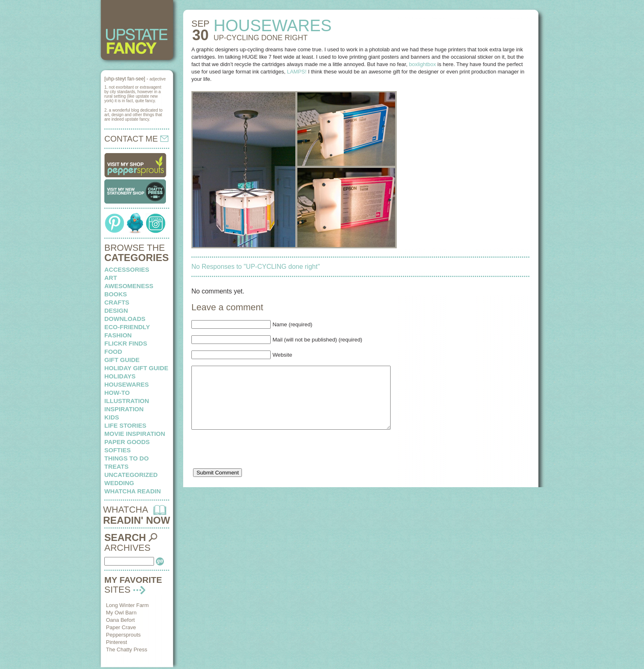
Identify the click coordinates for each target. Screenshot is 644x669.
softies (117, 450)
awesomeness (129, 286)
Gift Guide (122, 360)
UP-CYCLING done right (261, 38)
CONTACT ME (136, 139)
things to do (126, 458)
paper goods (127, 442)
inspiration (124, 409)
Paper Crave (121, 627)
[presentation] (254, 465)
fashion (118, 335)
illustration (127, 401)
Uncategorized (131, 475)
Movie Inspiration (135, 434)
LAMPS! (297, 72)
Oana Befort (120, 620)
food (113, 352)
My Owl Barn (121, 613)
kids (112, 417)
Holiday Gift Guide (136, 368)
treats (116, 466)
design (116, 310)
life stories (125, 425)
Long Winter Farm (127, 605)
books (116, 294)
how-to (117, 393)
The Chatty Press (126, 650)
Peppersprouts (123, 635)
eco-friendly (127, 327)
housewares (126, 384)
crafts (117, 302)
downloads (125, 319)
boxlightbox (423, 64)
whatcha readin (132, 491)
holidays (120, 376)
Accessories (127, 269)
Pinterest (116, 642)
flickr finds (126, 343)
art (111, 278)
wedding (119, 483)
